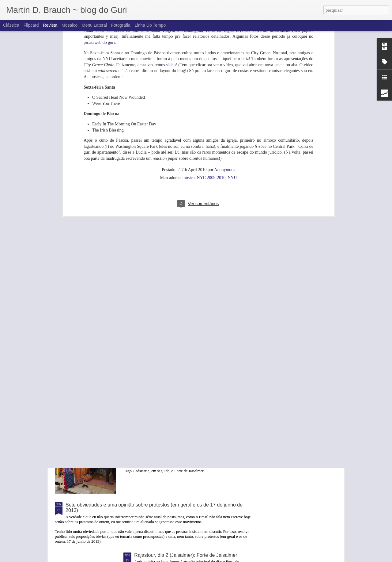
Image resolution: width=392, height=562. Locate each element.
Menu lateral (94, 25)
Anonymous (224, 94)
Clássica (11, 25)
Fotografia (121, 25)
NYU (232, 102)
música (189, 102)
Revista (50, 25)
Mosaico (70, 25)
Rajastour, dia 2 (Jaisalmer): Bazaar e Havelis (184, 435)
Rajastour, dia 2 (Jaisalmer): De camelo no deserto (189, 365)
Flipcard (31, 25)
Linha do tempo (150, 25)
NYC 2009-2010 (211, 102)
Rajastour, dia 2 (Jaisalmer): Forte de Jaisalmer (186, 555)
